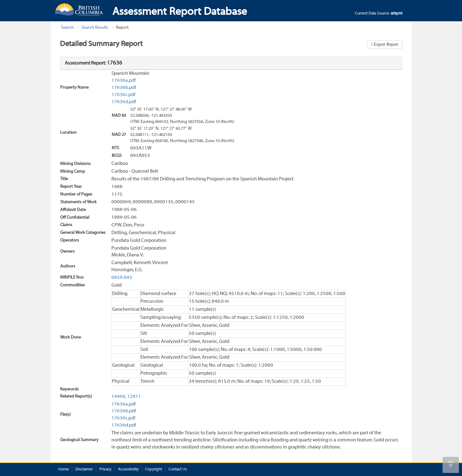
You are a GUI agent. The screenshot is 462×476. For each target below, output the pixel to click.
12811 (134, 397)
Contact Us (178, 470)
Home (64, 470)
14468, (119, 397)
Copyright (154, 470)
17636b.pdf (124, 88)
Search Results (95, 28)
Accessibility (128, 470)
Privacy (105, 470)
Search (67, 28)
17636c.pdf (123, 95)
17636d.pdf (124, 102)
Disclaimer (84, 470)
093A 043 (122, 278)
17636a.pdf (124, 81)
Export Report (385, 44)
